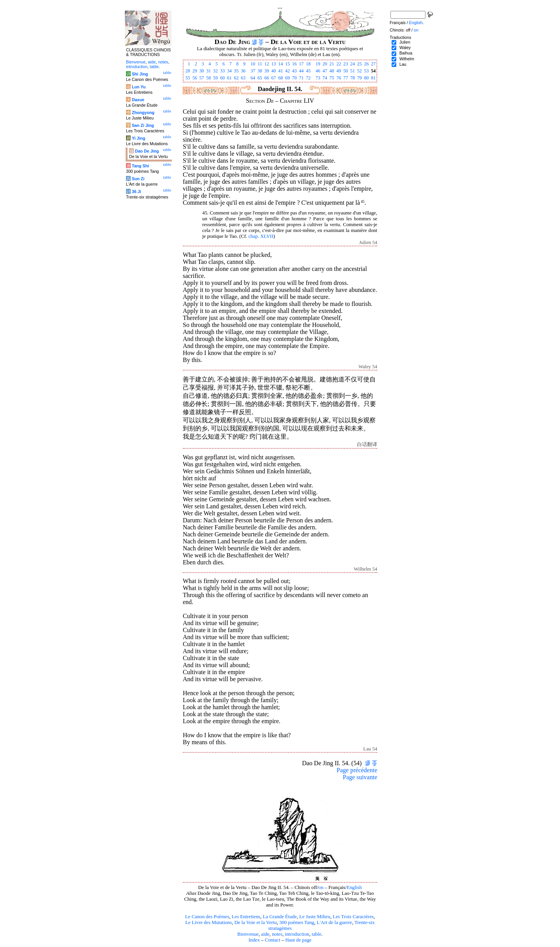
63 (243, 78)
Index (254, 940)
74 (325, 78)
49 (339, 71)
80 (366, 78)
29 (195, 71)
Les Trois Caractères (353, 917)
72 (308, 78)
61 (229, 78)
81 (373, 78)
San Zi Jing (143, 125)
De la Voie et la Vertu (256, 922)
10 (253, 64)
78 (353, 78)
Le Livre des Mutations (208, 922)
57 (201, 78)
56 (195, 78)
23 (346, 64)
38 (260, 71)
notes (277, 934)
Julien (405, 42)
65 (260, 78)
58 (208, 78)
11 (260, 64)
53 (366, 71)
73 (318, 78)
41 (280, 71)
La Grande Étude (280, 917)
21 (332, 64)
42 (287, 71)
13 (274, 64)
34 (229, 71)
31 (208, 71)
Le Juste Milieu (315, 917)
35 (236, 71)
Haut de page (299, 940)
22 (339, 64)
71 (301, 78)
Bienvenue (248, 934)
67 (274, 78)
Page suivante (360, 777)
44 (301, 71)
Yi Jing (139, 138)
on (321, 887)
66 (267, 78)
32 (215, 71)
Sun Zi (138, 179)
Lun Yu (139, 87)
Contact (273, 940)
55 (188, 78)
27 (373, 64)
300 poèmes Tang (297, 922)
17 (301, 64)
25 (359, 64)
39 (267, 71)
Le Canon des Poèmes (207, 917)
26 (366, 64)
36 (243, 71)
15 (287, 64)
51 (353, 71)
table (317, 934)
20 (325, 64)
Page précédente (357, 770)
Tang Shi (140, 166)
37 (253, 71)
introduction (297, 934)
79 (359, 78)
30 (201, 71)
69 (287, 78)
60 (222, 78)
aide (265, 934)
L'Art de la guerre (334, 922)
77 (346, 78)
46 (318, 71)
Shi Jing (140, 74)
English (354, 887)
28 (188, 71)
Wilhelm (407, 59)
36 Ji (136, 192)
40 (274, 71)
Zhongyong (143, 112)
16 (294, 64)
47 (325, 71)
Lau (403, 64)
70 (294, 78)
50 (346, 71)
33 (222, 71)
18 (308, 64)
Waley (405, 47)
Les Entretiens (246, 917)
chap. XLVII (261, 236)
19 (318, 64)
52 (359, 71)
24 (353, 64)
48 (332, 71)
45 (308, 71)
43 (294, 71)
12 (267, 64)
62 (236, 78)
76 (339, 78)
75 (332, 78)
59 (215, 78)
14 (280, 64)
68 (280, 78)
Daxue (138, 100)
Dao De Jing (147, 151)
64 (253, 78)
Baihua (406, 53)
